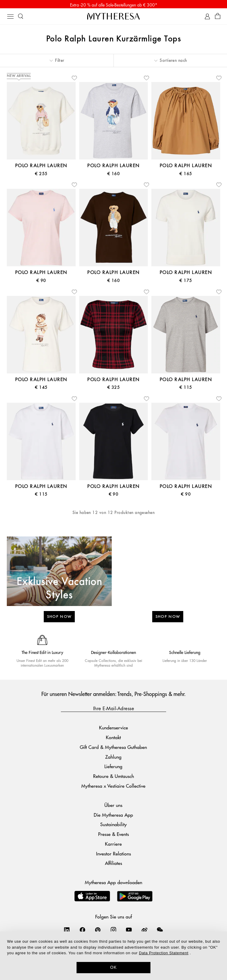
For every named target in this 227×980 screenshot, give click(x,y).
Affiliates (113, 864)
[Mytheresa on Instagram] (113, 931)
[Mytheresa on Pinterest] (98, 931)
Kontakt (113, 738)
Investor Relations (113, 855)
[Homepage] (113, 17)
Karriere (113, 845)
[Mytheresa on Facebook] (82, 931)
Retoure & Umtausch (113, 777)
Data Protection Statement (164, 953)
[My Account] (207, 18)
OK (114, 967)
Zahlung (113, 758)
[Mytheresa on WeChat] (160, 931)
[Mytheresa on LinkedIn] (67, 931)
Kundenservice (113, 729)
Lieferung (113, 768)
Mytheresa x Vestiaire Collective (113, 787)
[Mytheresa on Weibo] (145, 931)
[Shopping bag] (218, 18)
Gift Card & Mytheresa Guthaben (113, 748)
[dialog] (113, 956)
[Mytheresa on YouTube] (129, 931)
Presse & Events (113, 835)
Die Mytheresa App (113, 816)
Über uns (113, 806)
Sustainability (113, 826)
